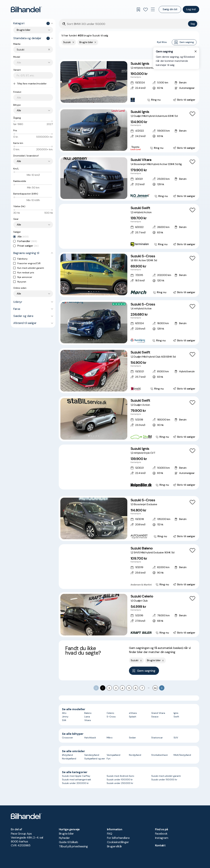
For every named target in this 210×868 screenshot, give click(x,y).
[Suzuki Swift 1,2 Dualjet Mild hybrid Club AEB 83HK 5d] (129, 371)
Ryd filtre (162, 42)
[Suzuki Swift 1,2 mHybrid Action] (129, 226)
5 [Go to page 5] (129, 688)
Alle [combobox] (19, 110)
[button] (94, 82)
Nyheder (64, 838)
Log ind (191, 9)
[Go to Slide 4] (96, 99)
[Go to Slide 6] (99, 243)
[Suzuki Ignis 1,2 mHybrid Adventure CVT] (129, 82)
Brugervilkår (115, 846)
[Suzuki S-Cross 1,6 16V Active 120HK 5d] (129, 274)
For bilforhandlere (118, 838)
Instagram (162, 838)
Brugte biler (66, 834)
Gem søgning (184, 42)
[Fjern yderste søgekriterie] (73, 42)
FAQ (110, 834)
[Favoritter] (146, 10)
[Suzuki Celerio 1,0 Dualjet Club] (129, 615)
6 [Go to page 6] (136, 688)
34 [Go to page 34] (155, 688)
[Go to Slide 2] (91, 99)
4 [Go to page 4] (122, 688)
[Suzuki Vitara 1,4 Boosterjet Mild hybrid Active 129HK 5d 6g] (129, 178)
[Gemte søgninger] (138, 10)
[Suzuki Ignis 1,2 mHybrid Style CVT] (129, 467)
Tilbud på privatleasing (73, 846)
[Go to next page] (162, 688)
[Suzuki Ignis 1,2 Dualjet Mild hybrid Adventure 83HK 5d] (129, 130)
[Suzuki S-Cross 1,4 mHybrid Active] (129, 323)
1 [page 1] (103, 688)
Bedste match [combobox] (181, 53)
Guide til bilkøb (68, 842)
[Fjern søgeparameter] (95, 42)
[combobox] (35, 50)
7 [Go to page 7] (142, 688)
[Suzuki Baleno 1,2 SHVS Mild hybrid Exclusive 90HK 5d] (129, 567)
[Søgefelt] (127, 24)
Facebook (161, 834)
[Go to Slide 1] (89, 99)
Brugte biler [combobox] (24, 30)
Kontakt (160, 845)
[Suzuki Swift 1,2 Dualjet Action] (129, 419)
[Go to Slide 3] (94, 99)
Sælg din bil (170, 9)
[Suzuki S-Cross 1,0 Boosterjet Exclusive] (129, 518)
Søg (193, 24)
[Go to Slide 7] (101, 243)
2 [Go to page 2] (109, 688)
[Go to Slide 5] (99, 99)
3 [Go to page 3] (116, 688)
